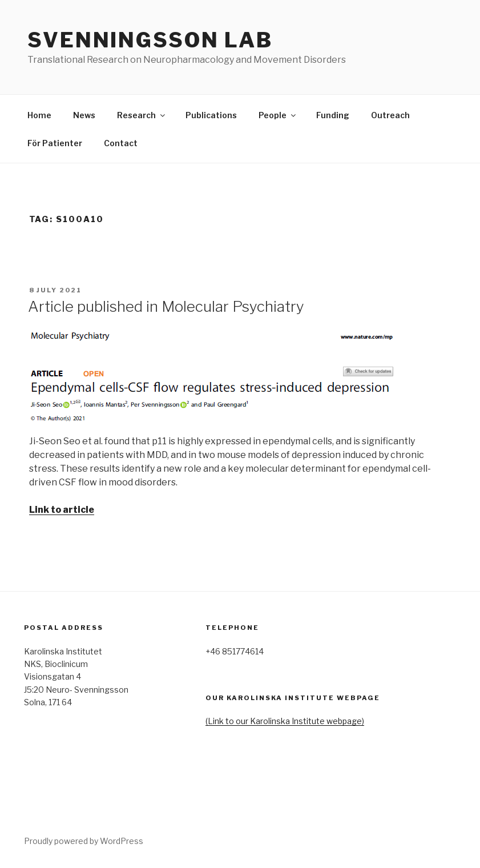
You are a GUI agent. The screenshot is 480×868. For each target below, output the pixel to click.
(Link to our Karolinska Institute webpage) (285, 721)
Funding (333, 115)
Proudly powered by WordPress (84, 841)
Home (39, 115)
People (278, 115)
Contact (121, 143)
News (84, 115)
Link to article (62, 510)
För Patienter (55, 143)
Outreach (390, 115)
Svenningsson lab (150, 40)
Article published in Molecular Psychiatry (166, 306)
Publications (211, 115)
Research (142, 115)
